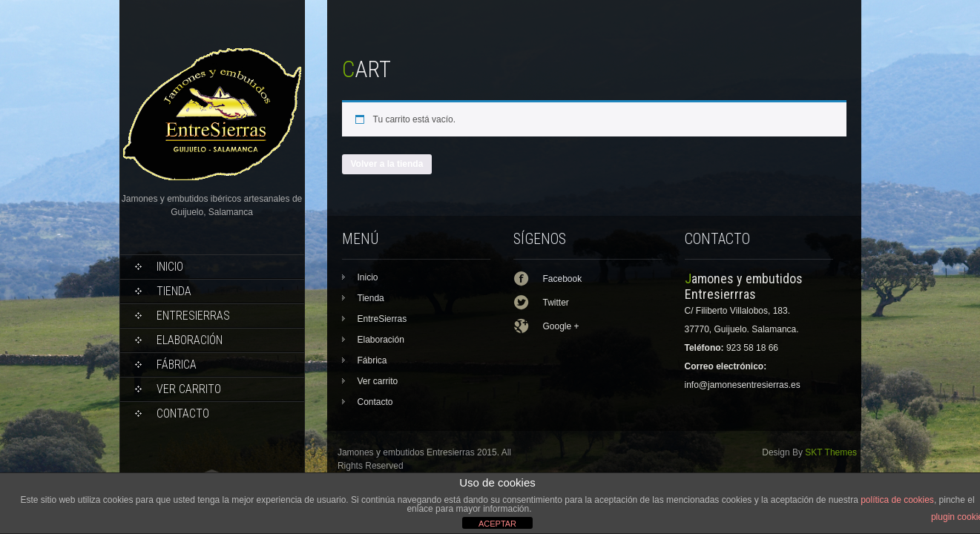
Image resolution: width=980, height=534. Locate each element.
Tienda (174, 291)
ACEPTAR (497, 524)
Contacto (183, 413)
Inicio (170, 267)
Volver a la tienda (387, 164)
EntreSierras (193, 316)
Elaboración (190, 340)
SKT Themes (831, 452)
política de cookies (897, 500)
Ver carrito (189, 389)
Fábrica (177, 365)
